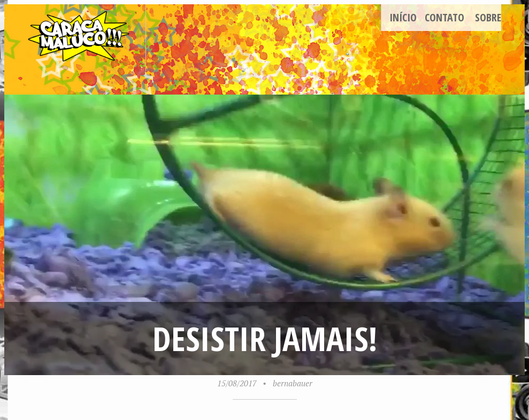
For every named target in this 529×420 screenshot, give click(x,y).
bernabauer (293, 383)
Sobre (488, 17)
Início (403, 17)
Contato (444, 17)
